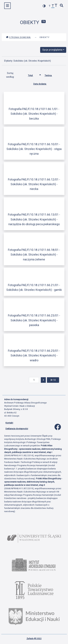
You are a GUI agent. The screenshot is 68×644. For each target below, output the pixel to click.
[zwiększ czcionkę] (56, 6)
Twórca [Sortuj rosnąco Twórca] (51, 75)
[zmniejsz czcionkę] (50, 6)
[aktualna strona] (34, 380)
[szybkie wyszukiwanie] (62, 6)
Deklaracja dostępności (17, 429)
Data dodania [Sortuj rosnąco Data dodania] (42, 83)
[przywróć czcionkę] (53, 6)
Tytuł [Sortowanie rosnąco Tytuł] (33, 75)
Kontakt (9, 423)
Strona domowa (18, 37)
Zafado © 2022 (34, 638)
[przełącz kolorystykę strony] (44, 6)
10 (55, 380)
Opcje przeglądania (52, 50)
